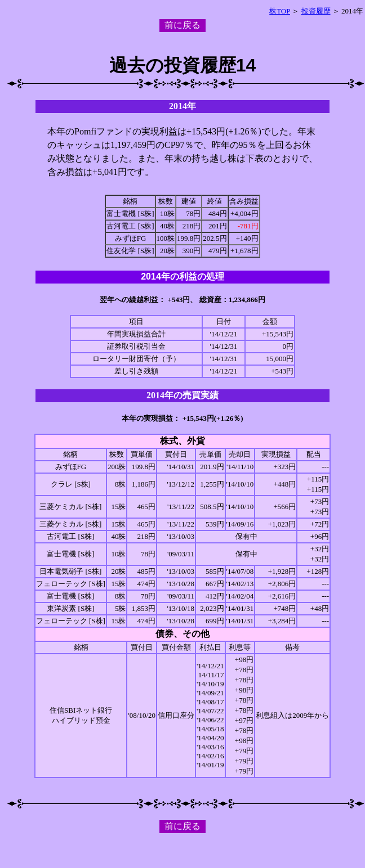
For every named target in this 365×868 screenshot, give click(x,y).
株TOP (280, 11)
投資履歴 (316, 11)
